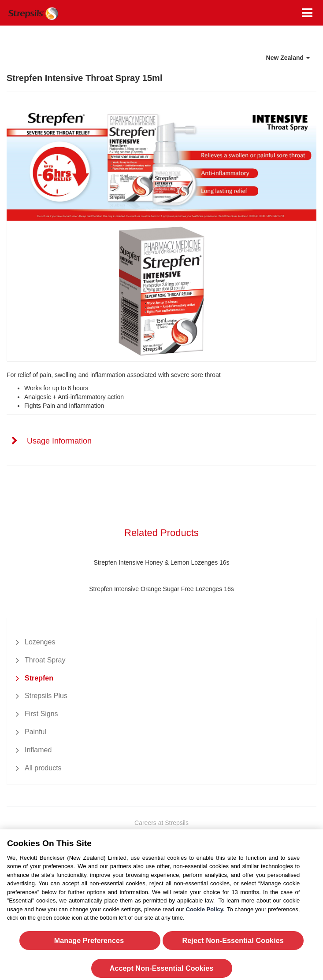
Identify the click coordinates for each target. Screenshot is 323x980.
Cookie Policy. (206, 912)
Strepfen (39, 678)
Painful (35, 732)
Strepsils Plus (46, 696)
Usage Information (59, 441)
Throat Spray (45, 660)
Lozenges (40, 642)
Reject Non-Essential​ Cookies (233, 944)
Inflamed (38, 750)
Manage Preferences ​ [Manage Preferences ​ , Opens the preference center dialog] (90, 944)
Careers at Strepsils (161, 823)
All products (43, 768)
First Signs (41, 714)
